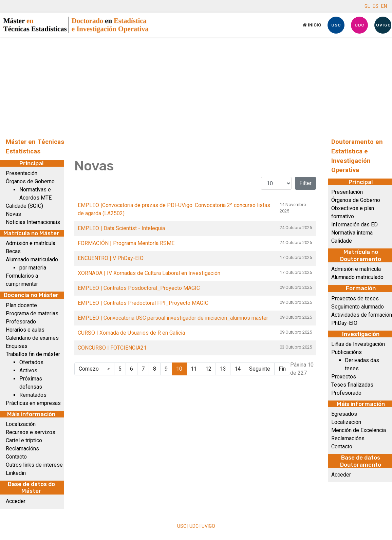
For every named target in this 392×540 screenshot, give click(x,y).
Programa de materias (32, 313)
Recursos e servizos (31, 432)
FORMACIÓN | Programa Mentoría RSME (126, 243)
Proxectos (344, 377)
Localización (21, 424)
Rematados (33, 395)
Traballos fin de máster (33, 354)
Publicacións (347, 352)
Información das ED (354, 225)
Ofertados (31, 362)
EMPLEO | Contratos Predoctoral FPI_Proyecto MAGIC (143, 303)
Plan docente (21, 305)
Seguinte (260, 369)
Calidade (342, 241)
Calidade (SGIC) (24, 206)
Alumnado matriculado (32, 259)
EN (384, 6)
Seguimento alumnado (358, 307)
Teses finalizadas (352, 385)
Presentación (22, 173)
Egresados (344, 414)
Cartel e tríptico (24, 440)
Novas (13, 214)
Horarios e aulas (25, 330)
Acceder (16, 501)
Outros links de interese (34, 465)
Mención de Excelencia (359, 430)
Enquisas (17, 346)
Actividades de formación (362, 315)
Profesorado (21, 322)
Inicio (312, 25)
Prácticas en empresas (33, 403)
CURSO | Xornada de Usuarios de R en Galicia (131, 333)
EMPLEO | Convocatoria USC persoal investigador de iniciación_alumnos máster (173, 318)
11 (194, 369)
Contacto (16, 457)
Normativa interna (352, 233)
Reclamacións (22, 449)
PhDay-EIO (344, 323)
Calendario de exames (32, 338)
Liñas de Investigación (358, 344)
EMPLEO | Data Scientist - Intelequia (121, 228)
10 (179, 369)
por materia (33, 268)
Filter (305, 183)
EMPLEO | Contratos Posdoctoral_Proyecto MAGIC (139, 288)
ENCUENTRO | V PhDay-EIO (111, 258)
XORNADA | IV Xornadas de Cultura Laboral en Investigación (149, 273)
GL (367, 6)
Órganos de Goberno (30, 181)
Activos (28, 370)
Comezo (89, 369)
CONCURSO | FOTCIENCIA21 (112, 348)
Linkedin (16, 473)
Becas (13, 251)
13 (223, 369)
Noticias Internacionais (33, 222)
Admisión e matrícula (31, 243)
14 (238, 369)
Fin (282, 369)
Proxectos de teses (355, 299)
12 (208, 369)
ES (376, 6)
